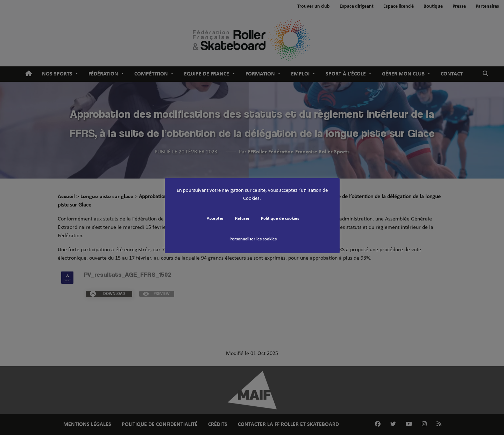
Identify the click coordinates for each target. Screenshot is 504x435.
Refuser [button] (242, 219)
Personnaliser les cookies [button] (253, 239)
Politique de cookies (280, 219)
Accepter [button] (215, 219)
